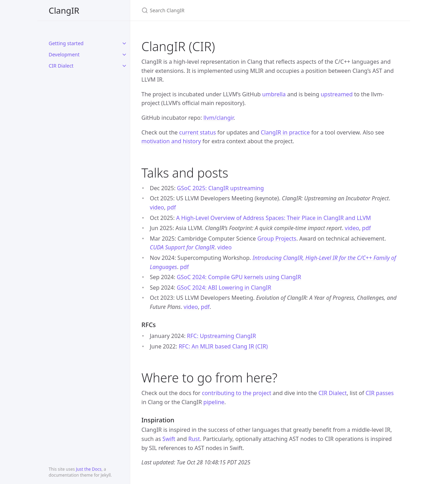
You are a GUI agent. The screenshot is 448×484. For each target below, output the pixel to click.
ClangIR (64, 10)
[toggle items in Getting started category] (124, 43)
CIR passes (379, 393)
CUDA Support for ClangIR (182, 247)
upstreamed (337, 94)
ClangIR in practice (285, 132)
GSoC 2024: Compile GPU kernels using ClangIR (239, 277)
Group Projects (277, 238)
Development (64, 54)
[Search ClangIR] (224, 10)
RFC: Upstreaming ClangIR (221, 336)
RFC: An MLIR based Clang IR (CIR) (223, 346)
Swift (169, 439)
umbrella (274, 94)
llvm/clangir (218, 118)
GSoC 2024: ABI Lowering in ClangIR (224, 288)
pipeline (214, 402)
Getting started (66, 43)
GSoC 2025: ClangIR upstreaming (220, 188)
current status (198, 132)
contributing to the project (237, 393)
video (157, 207)
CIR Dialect (61, 66)
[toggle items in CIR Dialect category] (124, 66)
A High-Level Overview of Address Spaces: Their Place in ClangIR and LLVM (274, 218)
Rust (194, 439)
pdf (171, 207)
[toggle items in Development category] (124, 55)
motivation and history (171, 141)
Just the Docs (89, 469)
